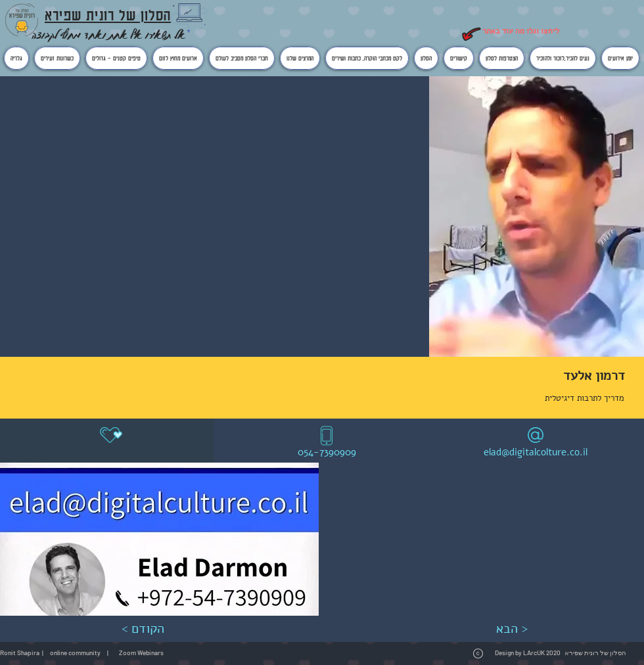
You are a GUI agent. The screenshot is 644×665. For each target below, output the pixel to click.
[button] (159, 539)
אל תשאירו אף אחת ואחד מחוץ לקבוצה (108, 34)
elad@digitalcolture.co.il (536, 452)
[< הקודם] (143, 629)
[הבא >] (512, 629)
